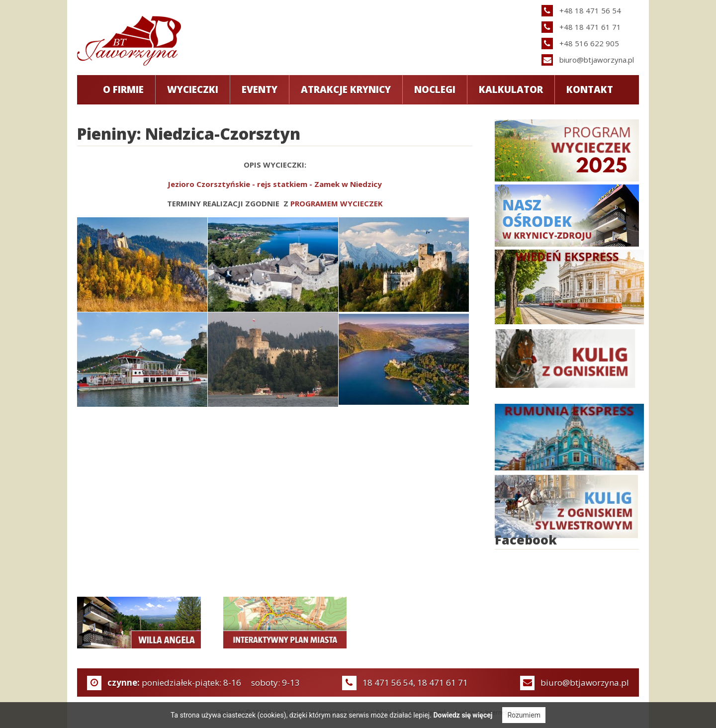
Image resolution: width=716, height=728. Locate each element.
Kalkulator (511, 90)
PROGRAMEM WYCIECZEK (337, 203)
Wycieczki (193, 90)
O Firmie (123, 90)
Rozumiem (524, 715)
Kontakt (590, 90)
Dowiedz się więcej (463, 715)
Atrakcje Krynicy (346, 90)
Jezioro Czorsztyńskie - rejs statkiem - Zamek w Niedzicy (275, 184)
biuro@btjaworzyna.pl (597, 60)
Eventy (260, 90)
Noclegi (435, 90)
